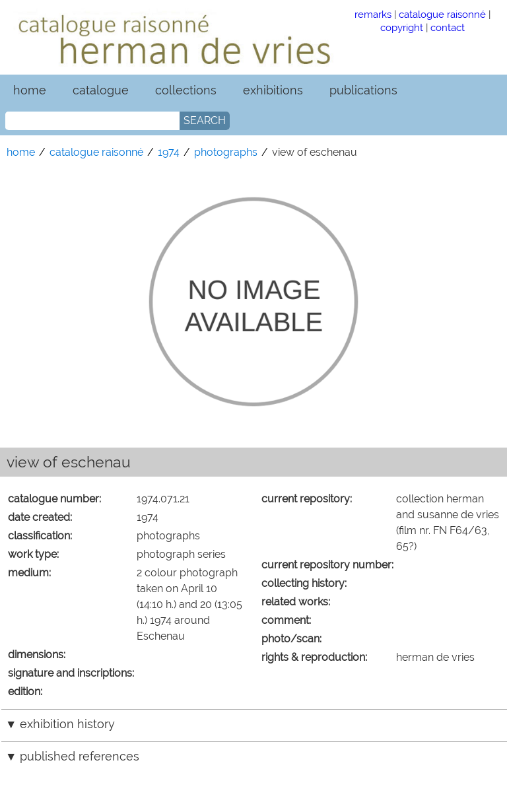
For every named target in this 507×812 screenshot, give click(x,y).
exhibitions (273, 90)
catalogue (101, 90)
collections (186, 90)
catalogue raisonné (442, 14)
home (30, 90)
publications (363, 90)
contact (448, 27)
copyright (402, 27)
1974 (169, 152)
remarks (373, 14)
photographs (226, 152)
